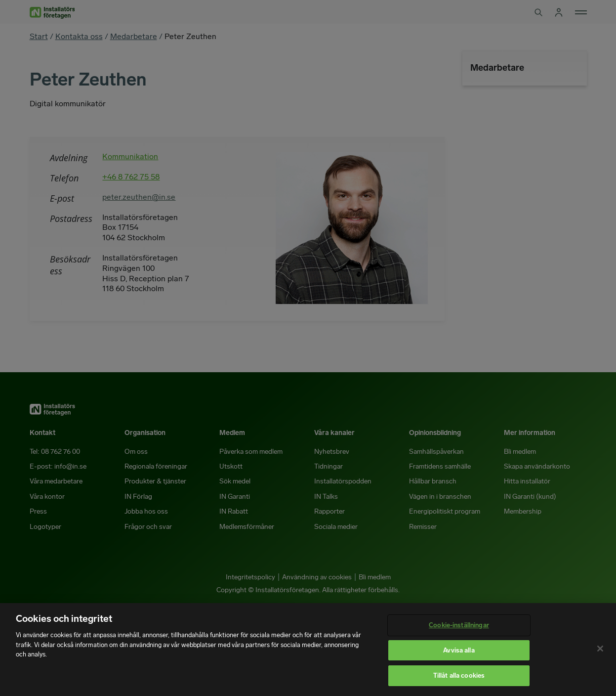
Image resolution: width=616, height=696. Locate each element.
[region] (308, 650)
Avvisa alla (459, 650)
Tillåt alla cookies (459, 675)
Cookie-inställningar (459, 625)
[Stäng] (600, 649)
